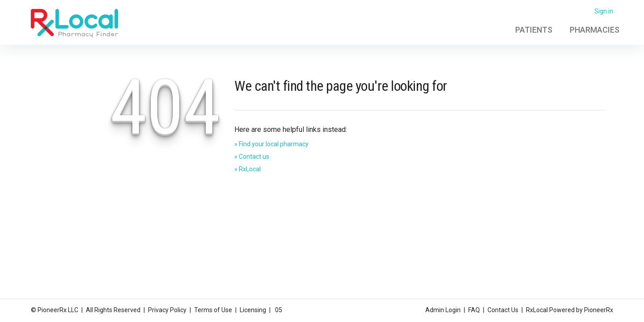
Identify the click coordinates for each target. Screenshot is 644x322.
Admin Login (443, 310)
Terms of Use (213, 310)
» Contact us (252, 157)
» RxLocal (248, 169)
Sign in (604, 11)
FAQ (474, 310)
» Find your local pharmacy (271, 144)
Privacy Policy (167, 310)
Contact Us (503, 310)
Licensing (253, 310)
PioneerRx (599, 310)
